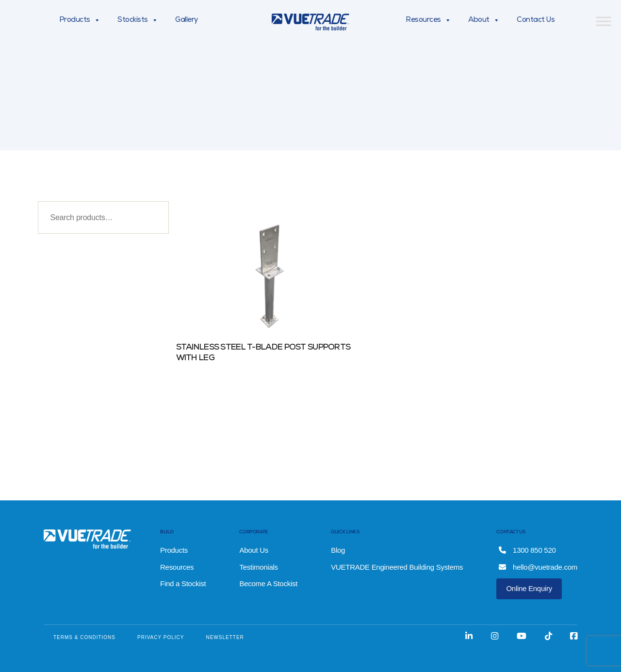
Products (80, 20)
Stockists (138, 20)
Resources (428, 20)
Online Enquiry (529, 588)
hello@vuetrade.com (538, 567)
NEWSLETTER (225, 637)
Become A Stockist (268, 584)
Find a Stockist (183, 584)
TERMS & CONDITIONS (84, 637)
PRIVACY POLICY (161, 637)
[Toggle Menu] (604, 21)
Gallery (187, 20)
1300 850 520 (527, 550)
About (484, 20)
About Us (254, 550)
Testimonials (258, 567)
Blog (338, 550)
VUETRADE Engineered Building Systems (397, 567)
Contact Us (536, 20)
